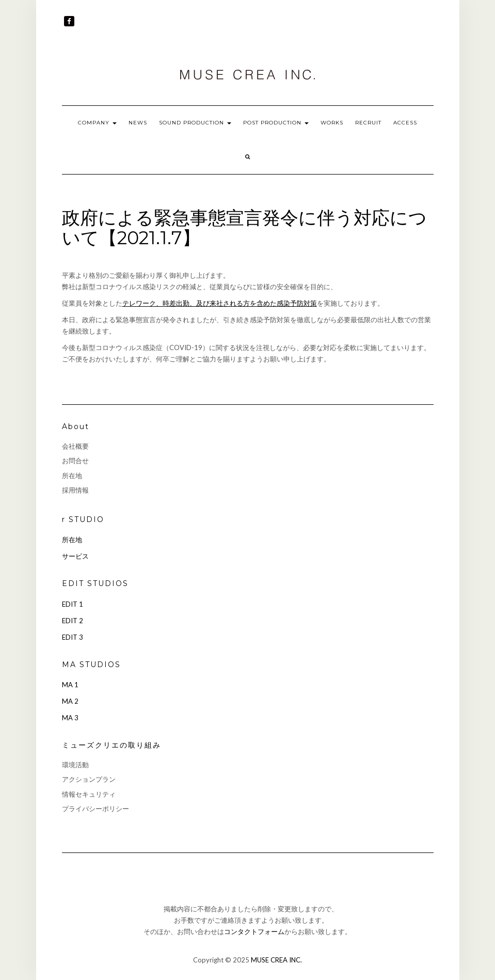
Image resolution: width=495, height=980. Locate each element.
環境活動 (75, 765)
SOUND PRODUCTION (195, 123)
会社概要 (75, 446)
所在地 (72, 476)
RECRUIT (368, 123)
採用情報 (75, 490)
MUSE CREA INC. (276, 960)
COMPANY (97, 123)
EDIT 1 (73, 604)
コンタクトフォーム (254, 931)
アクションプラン (89, 779)
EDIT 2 (73, 621)
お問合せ (75, 461)
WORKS (332, 123)
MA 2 (70, 701)
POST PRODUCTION (276, 123)
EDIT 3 (73, 637)
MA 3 (70, 718)
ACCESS (405, 123)
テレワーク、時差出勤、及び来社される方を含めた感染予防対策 (220, 303)
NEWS (138, 123)
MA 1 (70, 685)
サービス (75, 556)
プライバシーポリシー (95, 809)
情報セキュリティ (89, 794)
